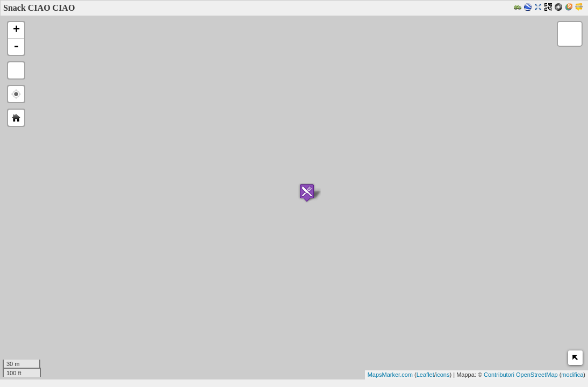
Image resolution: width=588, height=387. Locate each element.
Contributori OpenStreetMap (521, 375)
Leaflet (425, 375)
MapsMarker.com (390, 375)
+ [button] (16, 30)
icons (443, 375)
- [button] (16, 47)
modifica (572, 375)
